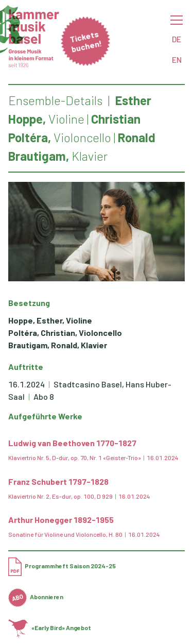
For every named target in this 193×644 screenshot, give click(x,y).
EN (177, 60)
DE (177, 39)
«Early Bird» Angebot (50, 628)
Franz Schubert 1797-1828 (58, 481)
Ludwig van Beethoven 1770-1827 (72, 443)
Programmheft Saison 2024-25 (62, 566)
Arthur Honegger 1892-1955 (61, 520)
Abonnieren (36, 597)
